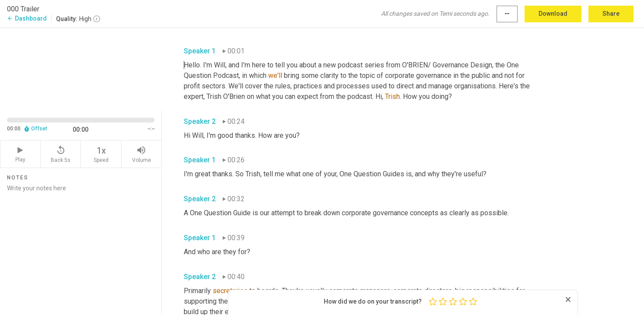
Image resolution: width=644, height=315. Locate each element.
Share (611, 14)
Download (553, 14)
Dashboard (27, 18)
